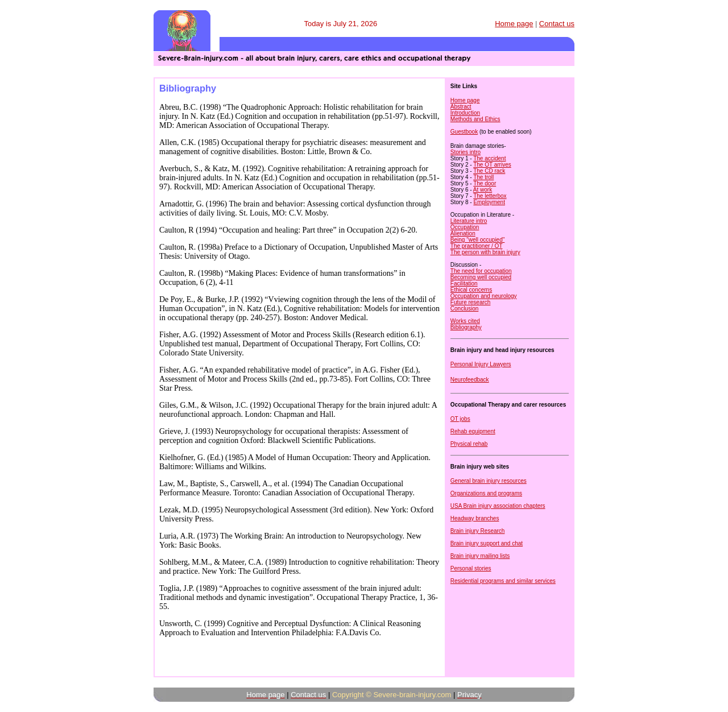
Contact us (557, 24)
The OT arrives (492, 165)
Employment (489, 202)
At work (483, 190)
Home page (465, 100)
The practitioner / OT (477, 246)
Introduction (465, 113)
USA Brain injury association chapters (498, 506)
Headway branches (475, 518)
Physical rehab (469, 444)
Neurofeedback (470, 380)
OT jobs (460, 419)
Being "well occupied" (478, 240)
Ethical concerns (471, 290)
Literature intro (469, 221)
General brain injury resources (489, 481)
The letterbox (490, 196)
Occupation (465, 227)
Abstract (461, 107)
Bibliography (466, 327)
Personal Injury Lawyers (481, 364)
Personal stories (471, 568)
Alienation (463, 233)
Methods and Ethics (475, 119)
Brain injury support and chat (487, 543)
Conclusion (464, 309)
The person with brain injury (485, 252)
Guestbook (464, 132)
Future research (471, 302)
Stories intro (466, 152)
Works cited (465, 321)
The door (485, 183)
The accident (489, 158)
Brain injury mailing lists (480, 556)
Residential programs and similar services (503, 581)
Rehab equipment (473, 431)
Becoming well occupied (481, 277)
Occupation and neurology (484, 296)
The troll (483, 177)
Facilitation (464, 283)
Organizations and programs (486, 493)
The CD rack (489, 171)
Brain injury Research (478, 531)
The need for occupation (481, 271)
